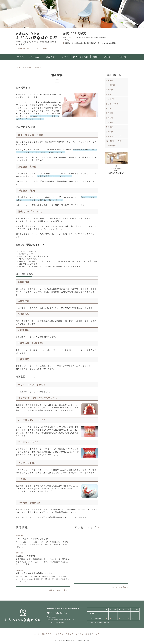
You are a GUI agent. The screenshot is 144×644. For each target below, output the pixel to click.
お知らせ (122, 57)
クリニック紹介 (81, 57)
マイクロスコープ (113, 136)
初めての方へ (35, 57)
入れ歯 (109, 108)
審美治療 (109, 90)
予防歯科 (109, 80)
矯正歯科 (109, 118)
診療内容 (51, 57)
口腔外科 (109, 113)
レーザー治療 (111, 146)
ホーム (37, 634)
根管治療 (109, 132)
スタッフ (64, 57)
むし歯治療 (110, 85)
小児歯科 (109, 122)
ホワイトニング (112, 104)
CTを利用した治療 (114, 141)
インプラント (111, 99)
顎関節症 (109, 127)
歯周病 (109, 94)
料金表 (96, 57)
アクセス (108, 57)
